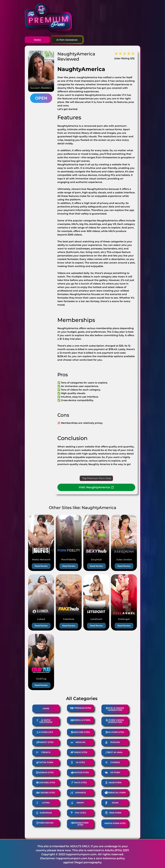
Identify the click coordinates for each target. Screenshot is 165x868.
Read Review (41, 566)
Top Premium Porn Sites (97, 478)
